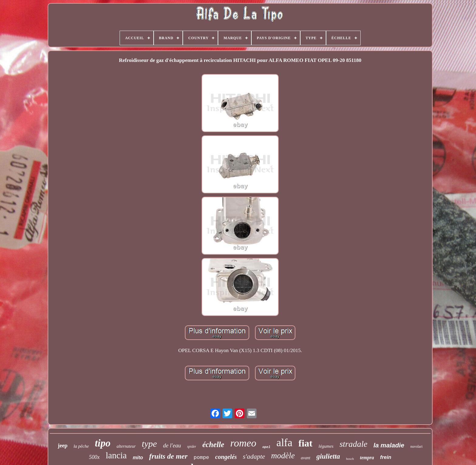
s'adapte (254, 456)
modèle (283, 456)
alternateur (126, 446)
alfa (284, 443)
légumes (326, 446)
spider (192, 446)
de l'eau (172, 445)
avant (306, 458)
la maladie (389, 445)
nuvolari (416, 446)
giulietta (328, 456)
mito (138, 458)
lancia (116, 455)
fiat (305, 443)
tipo (103, 443)
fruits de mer (168, 456)
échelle (213, 445)
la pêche (81, 446)
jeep (63, 446)
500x (94, 457)
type (149, 444)
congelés (226, 457)
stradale (353, 444)
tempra (367, 458)
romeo (243, 443)
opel (266, 447)
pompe (201, 458)
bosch (350, 459)
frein (386, 457)
